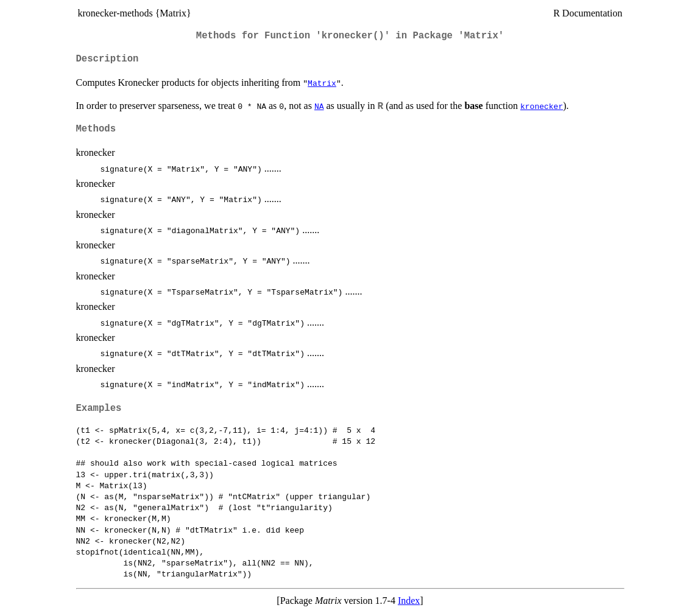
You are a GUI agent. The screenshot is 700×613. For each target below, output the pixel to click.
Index (409, 601)
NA (319, 106)
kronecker (542, 106)
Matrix (322, 83)
